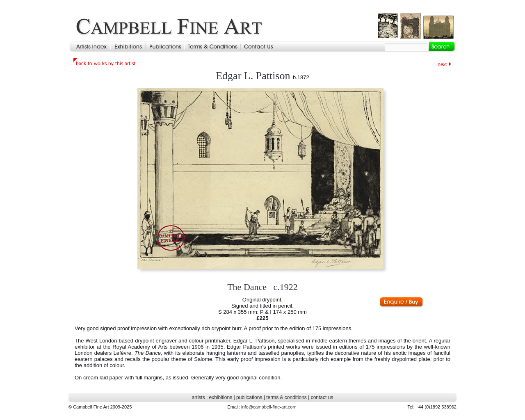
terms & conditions (286, 397)
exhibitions (220, 397)
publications (249, 397)
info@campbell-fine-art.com (269, 407)
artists (199, 397)
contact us (322, 397)
